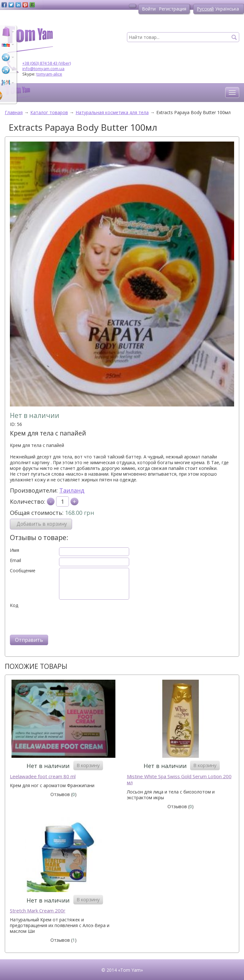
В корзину (88, 765)
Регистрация (173, 9)
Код (14, 605)
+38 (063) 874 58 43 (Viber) (47, 63)
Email (15, 560)
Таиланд (72, 490)
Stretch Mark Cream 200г (38, 911)
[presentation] (58, 621)
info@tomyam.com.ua (43, 69)
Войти (149, 9)
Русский (205, 9)
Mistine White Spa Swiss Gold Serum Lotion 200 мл (179, 780)
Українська (227, 9)
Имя (15, 550)
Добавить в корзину (42, 524)
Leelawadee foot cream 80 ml (43, 776)
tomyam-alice (49, 74)
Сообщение (23, 571)
